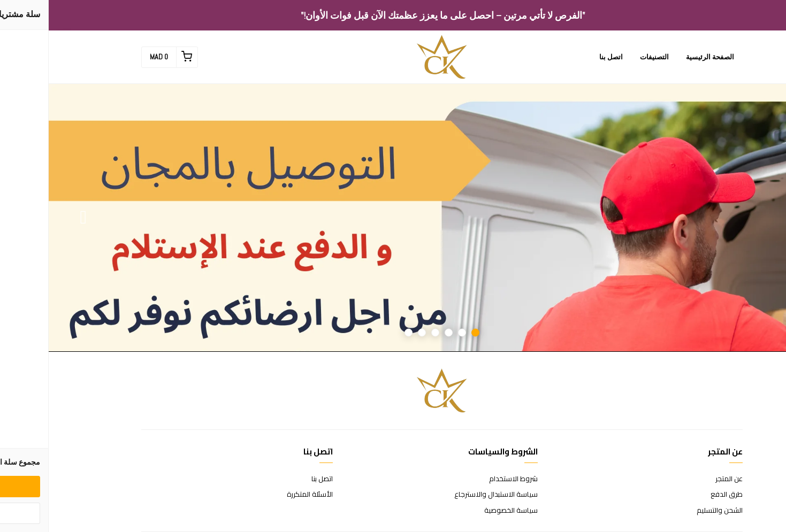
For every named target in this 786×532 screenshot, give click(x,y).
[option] (393, 218)
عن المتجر (680, 479)
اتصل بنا (562, 57)
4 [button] (387, 333)
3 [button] (400, 333)
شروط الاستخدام (465, 479)
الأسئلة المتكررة (261, 495)
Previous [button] (751, 218)
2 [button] (413, 333)
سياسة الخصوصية (462, 511)
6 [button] (360, 333)
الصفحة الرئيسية (661, 57)
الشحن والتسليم (671, 511)
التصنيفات (606, 57)
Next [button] (35, 218)
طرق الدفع (678, 495)
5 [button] (373, 333)
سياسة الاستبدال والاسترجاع (447, 495)
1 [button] (427, 333)
